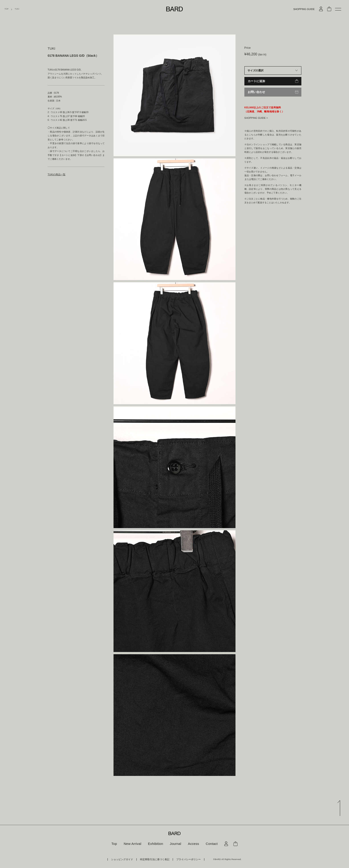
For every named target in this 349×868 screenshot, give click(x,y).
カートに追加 (256, 81)
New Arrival (134, 844)
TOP (6, 9)
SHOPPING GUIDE (304, 9)
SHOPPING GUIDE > (256, 117)
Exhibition (156, 844)
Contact (210, 844)
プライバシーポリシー (184, 859)
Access (192, 844)
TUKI (17, 9)
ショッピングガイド (127, 859)
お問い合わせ (256, 92)
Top (116, 844)
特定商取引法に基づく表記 (155, 859)
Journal (175, 844)
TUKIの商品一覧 (56, 174)
